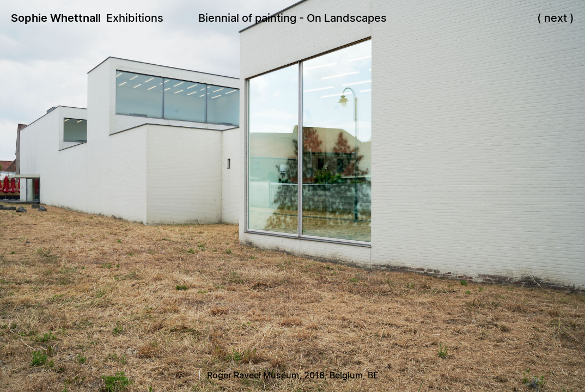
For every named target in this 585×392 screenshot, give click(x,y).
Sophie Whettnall (56, 18)
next (556, 18)
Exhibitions (135, 18)
